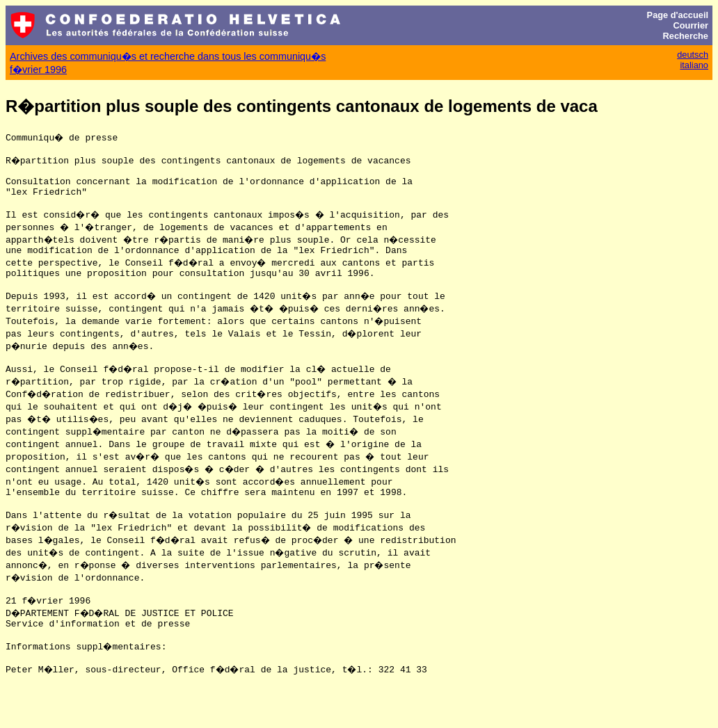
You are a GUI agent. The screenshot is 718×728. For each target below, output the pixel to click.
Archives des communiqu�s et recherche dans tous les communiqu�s (168, 56)
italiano (694, 65)
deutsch (693, 55)
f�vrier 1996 (38, 70)
